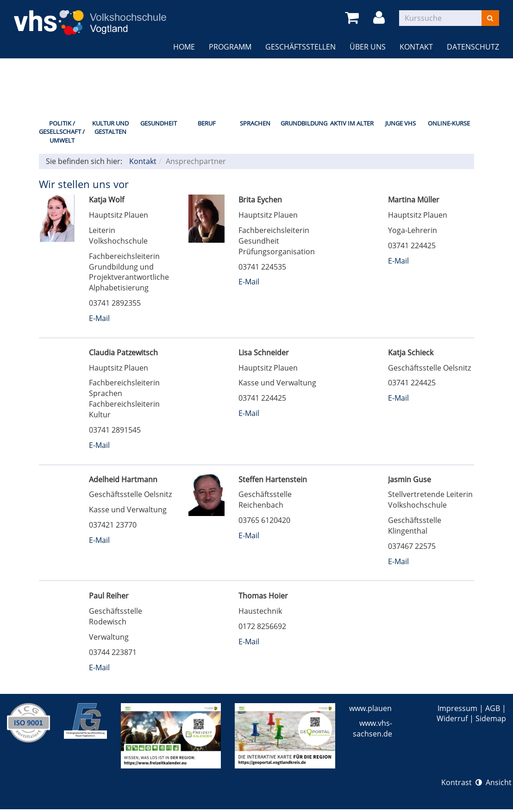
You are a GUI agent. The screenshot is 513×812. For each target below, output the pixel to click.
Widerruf (452, 718)
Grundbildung (303, 123)
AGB (493, 708)
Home (184, 47)
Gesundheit (159, 123)
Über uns (368, 47)
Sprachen (255, 123)
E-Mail (99, 318)
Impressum (457, 708)
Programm (230, 47)
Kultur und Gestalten (110, 128)
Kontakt (416, 47)
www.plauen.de (376, 708)
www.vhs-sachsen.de (372, 728)
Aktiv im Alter (352, 123)
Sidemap (491, 718)
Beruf (207, 123)
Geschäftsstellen (300, 47)
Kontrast (462, 782)
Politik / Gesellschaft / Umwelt (62, 132)
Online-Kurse (449, 123)
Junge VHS (400, 123)
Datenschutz (473, 47)
